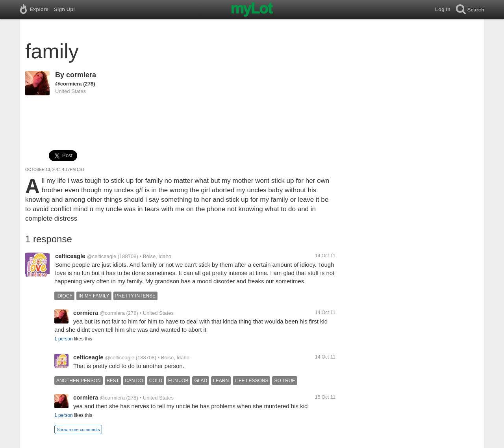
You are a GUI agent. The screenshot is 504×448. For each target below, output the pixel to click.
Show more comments (78, 429)
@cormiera (69, 84)
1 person (64, 339)
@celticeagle (102, 256)
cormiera (81, 75)
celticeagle (70, 256)
